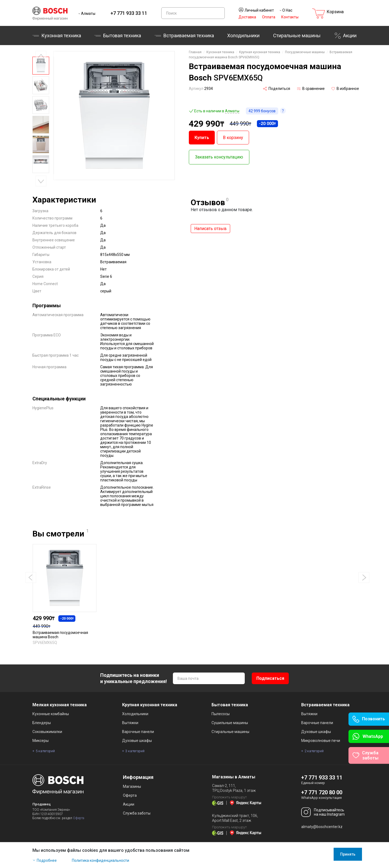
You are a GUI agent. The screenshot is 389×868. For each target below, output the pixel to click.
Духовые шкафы (137, 741)
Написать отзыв (210, 229)
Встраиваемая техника (189, 36)
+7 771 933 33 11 (129, 13)
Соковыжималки (47, 732)
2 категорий (314, 751)
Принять (348, 854)
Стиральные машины (297, 36)
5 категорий (45, 751)
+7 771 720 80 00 (322, 792)
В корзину (233, 138)
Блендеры (42, 723)
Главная (195, 52)
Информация (138, 777)
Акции (350, 36)
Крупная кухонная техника (260, 52)
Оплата (269, 17)
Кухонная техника (61, 36)
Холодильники (243, 36)
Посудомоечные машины (305, 52)
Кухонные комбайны (51, 714)
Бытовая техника (122, 36)
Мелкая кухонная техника (60, 705)
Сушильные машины (230, 723)
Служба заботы (137, 813)
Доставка (247, 17)
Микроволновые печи (321, 741)
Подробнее (47, 860)
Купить (202, 138)
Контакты (290, 17)
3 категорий (135, 751)
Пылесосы (221, 714)
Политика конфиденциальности (100, 860)
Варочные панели (138, 732)
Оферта (79, 818)
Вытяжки (130, 723)
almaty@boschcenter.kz (322, 827)
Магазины (132, 786)
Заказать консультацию (219, 157)
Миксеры (41, 741)
